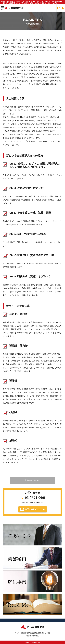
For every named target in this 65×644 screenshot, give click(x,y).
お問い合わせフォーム (35, 509)
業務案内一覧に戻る (33, 480)
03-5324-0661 (35, 497)
